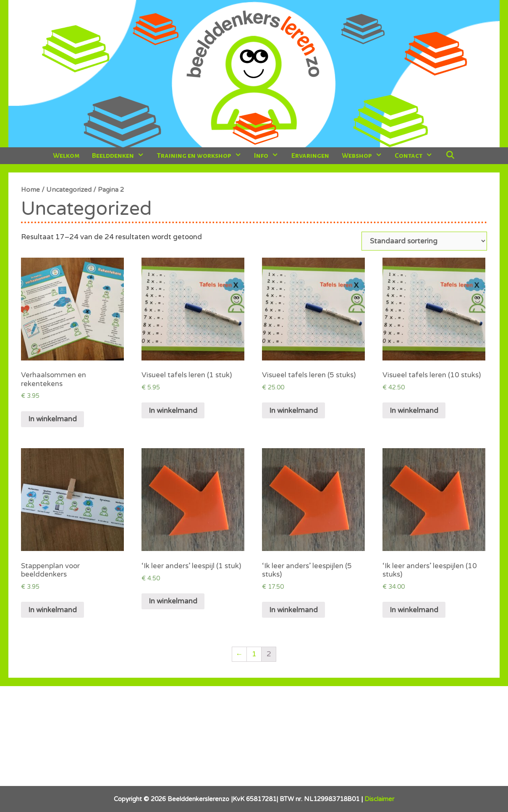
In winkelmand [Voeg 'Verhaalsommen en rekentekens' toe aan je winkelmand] (52, 419)
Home (30, 190)
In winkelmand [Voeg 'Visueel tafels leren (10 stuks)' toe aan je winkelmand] (414, 411)
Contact (417, 156)
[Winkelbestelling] (424, 241)
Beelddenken (121, 156)
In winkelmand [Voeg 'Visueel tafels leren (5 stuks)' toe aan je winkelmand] (293, 411)
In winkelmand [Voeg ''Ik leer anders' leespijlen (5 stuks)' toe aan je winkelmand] (293, 610)
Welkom (66, 156)
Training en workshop (202, 156)
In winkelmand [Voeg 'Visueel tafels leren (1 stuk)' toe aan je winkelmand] (173, 411)
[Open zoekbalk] (450, 156)
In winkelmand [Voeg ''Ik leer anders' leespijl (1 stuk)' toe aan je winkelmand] (173, 601)
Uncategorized (69, 190)
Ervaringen (310, 156)
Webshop (365, 156)
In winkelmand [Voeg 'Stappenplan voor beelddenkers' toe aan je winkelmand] (52, 610)
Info (269, 156)
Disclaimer (379, 799)
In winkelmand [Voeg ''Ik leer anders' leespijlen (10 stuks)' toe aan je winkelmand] (414, 610)
